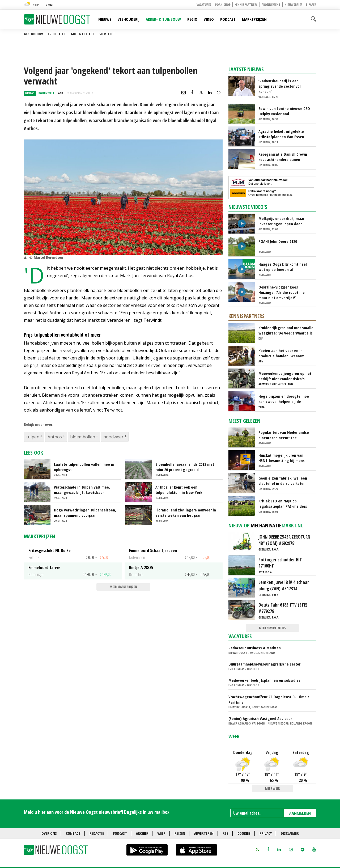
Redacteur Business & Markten (255, 648)
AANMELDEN (300, 813)
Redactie (97, 833)
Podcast (228, 19)
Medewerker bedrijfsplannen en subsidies (264, 680)
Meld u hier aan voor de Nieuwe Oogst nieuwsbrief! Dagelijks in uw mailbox (97, 812)
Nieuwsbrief (293, 5)
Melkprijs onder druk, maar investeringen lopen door (281, 221)
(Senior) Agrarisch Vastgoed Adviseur (260, 718)
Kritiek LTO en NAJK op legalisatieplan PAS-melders (283, 503)
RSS (226, 833)
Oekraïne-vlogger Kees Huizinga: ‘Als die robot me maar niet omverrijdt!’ (282, 292)
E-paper (311, 5)
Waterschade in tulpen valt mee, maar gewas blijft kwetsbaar (82, 490)
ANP (61, 93)
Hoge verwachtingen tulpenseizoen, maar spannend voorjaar (85, 513)
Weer (234, 736)
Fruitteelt (57, 34)
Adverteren (204, 833)
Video (209, 19)
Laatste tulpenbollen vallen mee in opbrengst (84, 467)
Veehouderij (129, 19)
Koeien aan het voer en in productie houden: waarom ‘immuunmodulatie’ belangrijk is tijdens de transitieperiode (284, 353)
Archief (142, 833)
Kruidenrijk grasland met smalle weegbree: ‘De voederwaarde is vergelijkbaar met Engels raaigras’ (286, 330)
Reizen (180, 833)
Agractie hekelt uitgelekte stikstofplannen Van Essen (281, 134)
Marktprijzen (254, 19)
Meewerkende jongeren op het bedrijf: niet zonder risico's (285, 376)
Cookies (244, 833)
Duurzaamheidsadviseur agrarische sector (264, 664)
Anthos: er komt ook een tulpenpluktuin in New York (179, 490)
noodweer (113, 437)
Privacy (266, 833)
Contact (73, 833)
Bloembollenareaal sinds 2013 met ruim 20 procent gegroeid (185, 467)
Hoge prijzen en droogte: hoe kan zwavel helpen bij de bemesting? (284, 399)
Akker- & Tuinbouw (163, 19)
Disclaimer (290, 833)
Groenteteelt (83, 34)
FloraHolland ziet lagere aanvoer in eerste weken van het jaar (186, 513)
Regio (192, 19)
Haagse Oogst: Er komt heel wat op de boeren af (283, 267)
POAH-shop (223, 5)
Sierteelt (107, 34)
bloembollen (83, 437)
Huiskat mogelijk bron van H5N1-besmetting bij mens (282, 458)
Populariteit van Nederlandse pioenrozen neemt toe (284, 435)
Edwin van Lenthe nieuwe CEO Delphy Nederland (284, 111)
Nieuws (105, 19)
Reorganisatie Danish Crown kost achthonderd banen (283, 157)
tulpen (33, 437)
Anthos (55, 437)
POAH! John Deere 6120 (278, 241)
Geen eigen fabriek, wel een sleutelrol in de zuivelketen (283, 481)
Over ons (49, 833)
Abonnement (271, 5)
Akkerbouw (33, 34)
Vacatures (204, 5)
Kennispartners (246, 5)
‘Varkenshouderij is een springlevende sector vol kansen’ (280, 86)
